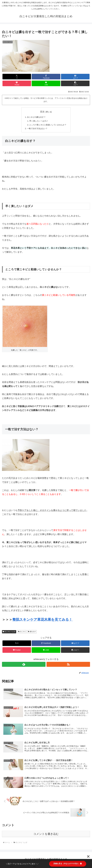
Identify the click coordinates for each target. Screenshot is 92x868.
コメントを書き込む (46, 836)
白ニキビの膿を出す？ (36, 117)
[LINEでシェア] (46, 83)
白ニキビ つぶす (9, 632)
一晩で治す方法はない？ (37, 129)
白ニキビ (22, 632)
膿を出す (32, 632)
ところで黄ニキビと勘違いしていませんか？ (48, 125)
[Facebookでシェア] (46, 77)
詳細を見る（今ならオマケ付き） (68, 864)
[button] (75, 83)
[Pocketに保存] (17, 83)
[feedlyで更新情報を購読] (24, 665)
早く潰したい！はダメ (38, 121)
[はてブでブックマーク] (75, 77)
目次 (42, 112)
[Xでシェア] (17, 77)
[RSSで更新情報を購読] (68, 665)
